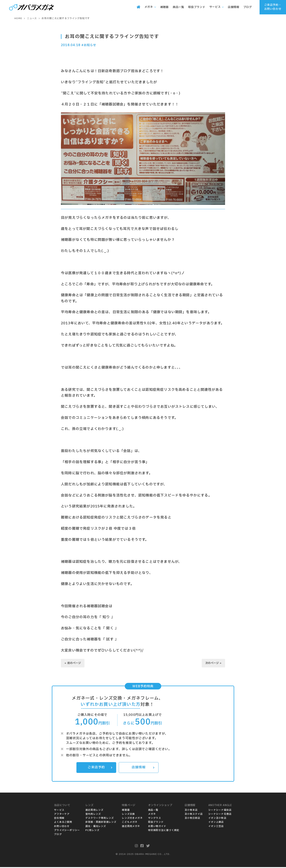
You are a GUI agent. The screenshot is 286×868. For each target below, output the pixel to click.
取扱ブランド (156, 823)
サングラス (155, 819)
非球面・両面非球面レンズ (101, 823)
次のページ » (213, 663)
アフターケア (62, 815)
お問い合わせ (62, 827)
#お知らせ (89, 45)
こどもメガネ (130, 823)
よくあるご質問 (63, 823)
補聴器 (126, 811)
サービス (59, 811)
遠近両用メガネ (131, 827)
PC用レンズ (92, 831)
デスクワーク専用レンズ (100, 819)
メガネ (152, 815)
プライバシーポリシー (67, 831)
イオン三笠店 (216, 827)
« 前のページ (73, 663)
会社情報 (59, 819)
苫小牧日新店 (192, 819)
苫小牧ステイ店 (194, 815)
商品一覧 (153, 811)
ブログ (58, 835)
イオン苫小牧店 (217, 819)
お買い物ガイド (157, 827)
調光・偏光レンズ (96, 827)
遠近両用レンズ (94, 811)
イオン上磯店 (216, 823)
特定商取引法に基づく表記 (164, 831)
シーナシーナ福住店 (220, 811)
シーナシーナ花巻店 (220, 815)
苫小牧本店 (191, 811)
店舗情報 (143, 768)
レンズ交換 (128, 815)
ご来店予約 (100, 768)
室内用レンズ (93, 815)
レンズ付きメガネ (132, 819)
